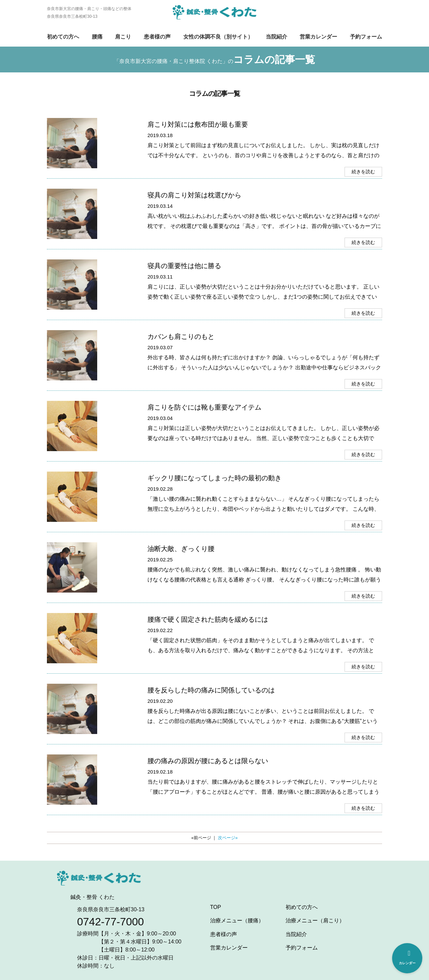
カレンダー (407, 957)
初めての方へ (63, 37)
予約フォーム (366, 37)
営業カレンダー (318, 37)
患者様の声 (157, 37)
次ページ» (228, 838)
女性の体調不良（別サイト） (218, 37)
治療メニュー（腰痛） (237, 921)
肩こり (123, 37)
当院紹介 (277, 37)
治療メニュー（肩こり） (315, 921)
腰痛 (97, 37)
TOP (216, 907)
